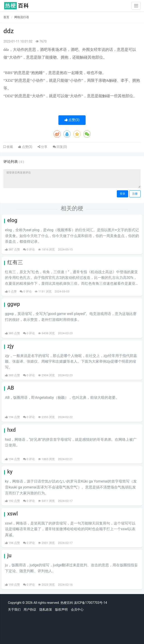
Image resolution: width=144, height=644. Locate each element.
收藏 (9, 147)
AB (11, 388)
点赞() (72, 120)
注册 (135, 194)
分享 (42, 147)
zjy (11, 346)
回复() (60, 147)
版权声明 (61, 609)
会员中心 (77, 609)
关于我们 (14, 609)
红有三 (15, 262)
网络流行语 (22, 17)
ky (10, 472)
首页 (6, 17)
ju (9, 556)
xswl (13, 514)
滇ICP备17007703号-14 (90, 603)
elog (12, 220)
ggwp (14, 304)
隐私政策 (46, 609)
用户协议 (30, 609)
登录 (122, 194)
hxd (11, 430)
